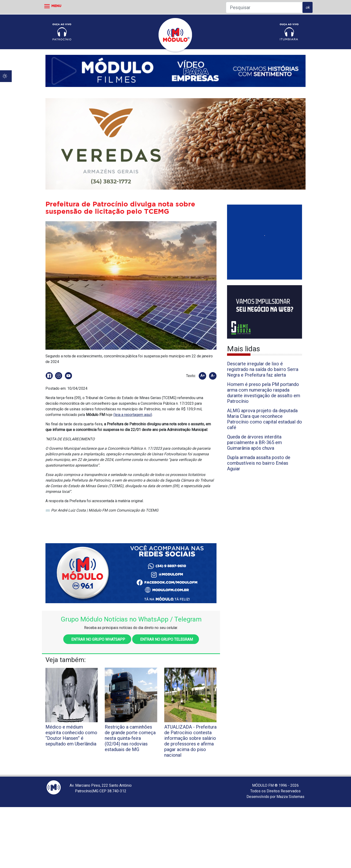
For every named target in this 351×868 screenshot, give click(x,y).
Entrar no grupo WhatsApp (97, 639)
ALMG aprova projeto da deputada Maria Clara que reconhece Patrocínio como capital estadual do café (265, 419)
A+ (203, 376)
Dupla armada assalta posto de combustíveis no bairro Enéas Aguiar (259, 463)
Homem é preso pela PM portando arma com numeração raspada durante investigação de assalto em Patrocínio (264, 393)
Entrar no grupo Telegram (166, 639)
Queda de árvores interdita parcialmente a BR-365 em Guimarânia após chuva (254, 442)
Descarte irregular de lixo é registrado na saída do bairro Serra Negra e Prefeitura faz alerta (263, 369)
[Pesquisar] (264, 7)
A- (213, 376)
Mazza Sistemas (290, 797)
